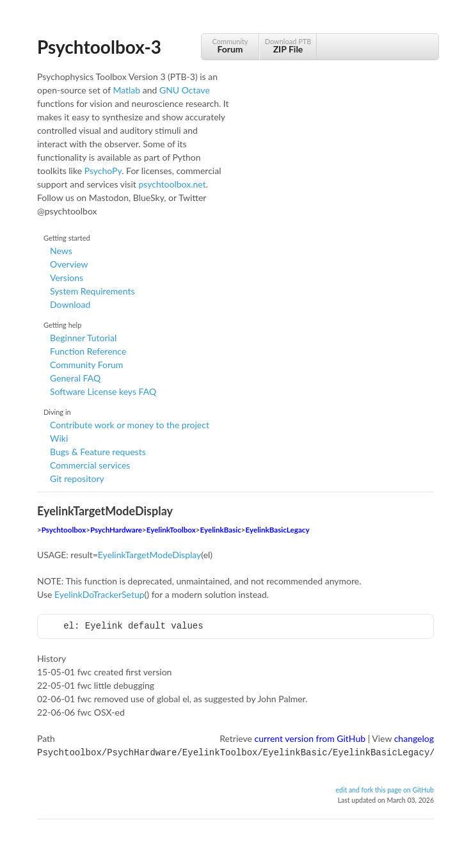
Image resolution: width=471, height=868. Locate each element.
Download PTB (288, 46)
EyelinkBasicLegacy (278, 530)
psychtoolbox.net (172, 184)
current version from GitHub (310, 738)
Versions (67, 277)
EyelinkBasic (221, 530)
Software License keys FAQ (103, 391)
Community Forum (86, 365)
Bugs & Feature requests (98, 452)
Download (70, 304)
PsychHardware (116, 530)
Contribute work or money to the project (130, 425)
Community (230, 46)
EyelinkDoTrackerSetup (100, 594)
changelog (414, 738)
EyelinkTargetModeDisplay (149, 555)
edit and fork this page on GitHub (385, 789)
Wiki (59, 438)
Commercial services (90, 465)
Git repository (77, 478)
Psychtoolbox (64, 530)
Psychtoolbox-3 (99, 47)
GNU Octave (185, 90)
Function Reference (88, 351)
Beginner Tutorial (83, 338)
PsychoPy (103, 171)
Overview (69, 264)
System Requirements (92, 291)
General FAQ (75, 378)
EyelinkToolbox (171, 530)
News (61, 251)
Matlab (126, 90)
